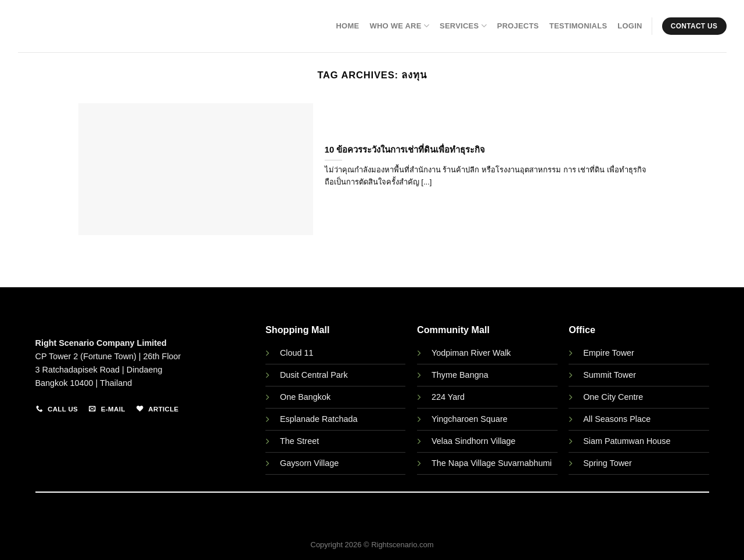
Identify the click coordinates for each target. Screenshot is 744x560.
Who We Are (399, 26)
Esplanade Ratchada (319, 419)
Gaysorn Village (309, 463)
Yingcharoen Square (470, 419)
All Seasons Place (617, 419)
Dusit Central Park (315, 375)
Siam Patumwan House (627, 441)
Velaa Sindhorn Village (474, 441)
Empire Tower (609, 353)
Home (347, 26)
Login (630, 26)
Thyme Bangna (460, 375)
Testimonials (578, 26)
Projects (518, 26)
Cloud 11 (297, 353)
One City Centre (613, 397)
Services (463, 26)
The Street (299, 441)
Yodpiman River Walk (471, 353)
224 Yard (448, 397)
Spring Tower (608, 463)
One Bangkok (305, 397)
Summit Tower (610, 375)
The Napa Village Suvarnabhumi (492, 463)
